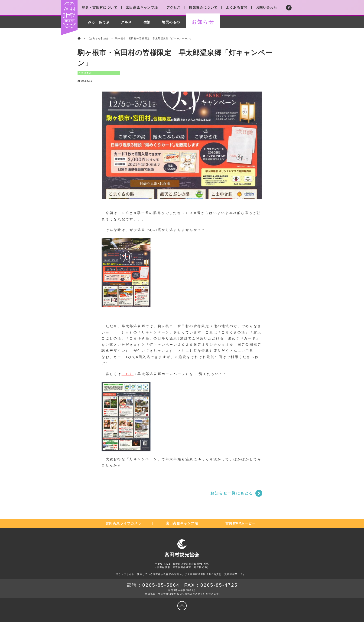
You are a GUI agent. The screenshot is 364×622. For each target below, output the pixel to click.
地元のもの (171, 22)
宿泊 (147, 22)
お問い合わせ (266, 7)
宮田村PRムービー (240, 523)
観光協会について (203, 7)
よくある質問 (237, 7)
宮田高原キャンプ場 (142, 7)
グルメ (126, 22)
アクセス (174, 7)
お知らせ (203, 22)
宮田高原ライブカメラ (123, 523)
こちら (128, 374)
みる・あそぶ (99, 22)
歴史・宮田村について (100, 7)
